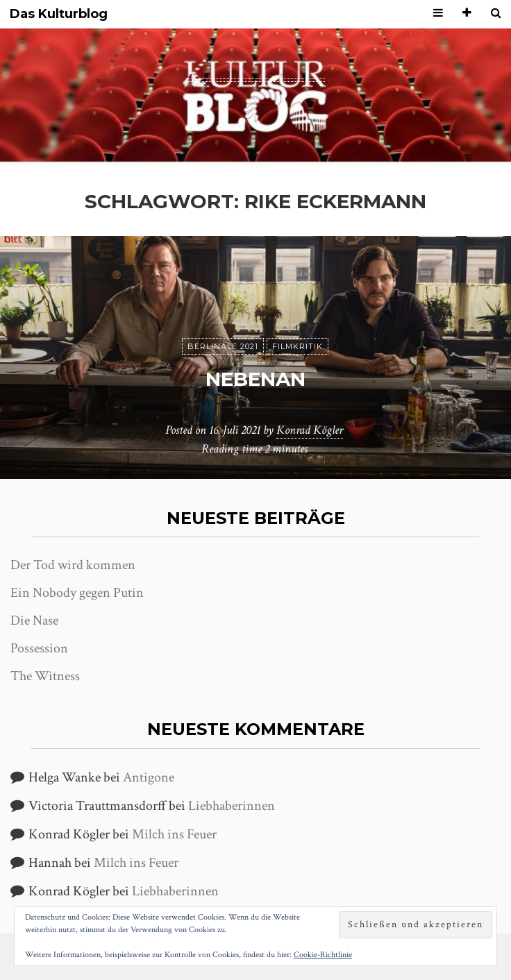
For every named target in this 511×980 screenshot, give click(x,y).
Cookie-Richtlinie (323, 955)
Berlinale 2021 (223, 346)
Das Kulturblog (59, 14)
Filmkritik (298, 346)
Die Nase (34, 620)
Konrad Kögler (310, 430)
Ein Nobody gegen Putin (77, 593)
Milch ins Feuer (174, 834)
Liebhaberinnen (232, 806)
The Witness (45, 676)
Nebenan (255, 379)
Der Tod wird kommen (73, 565)
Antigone (149, 777)
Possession (39, 648)
